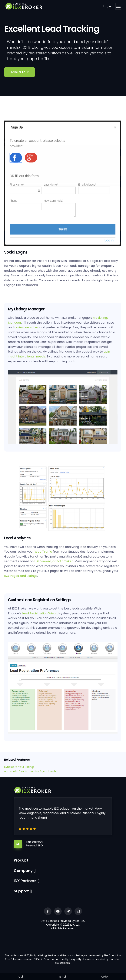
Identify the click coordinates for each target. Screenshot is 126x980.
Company (23, 871)
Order (105, 977)
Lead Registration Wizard (40, 613)
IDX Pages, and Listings (21, 576)
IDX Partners (25, 881)
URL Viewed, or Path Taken (54, 561)
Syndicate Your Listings (19, 767)
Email (63, 977)
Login (107, 6)
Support (21, 891)
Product (21, 860)
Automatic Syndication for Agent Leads (30, 771)
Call (21, 977)
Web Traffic (43, 552)
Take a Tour (20, 72)
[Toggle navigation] (118, 6)
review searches (27, 327)
